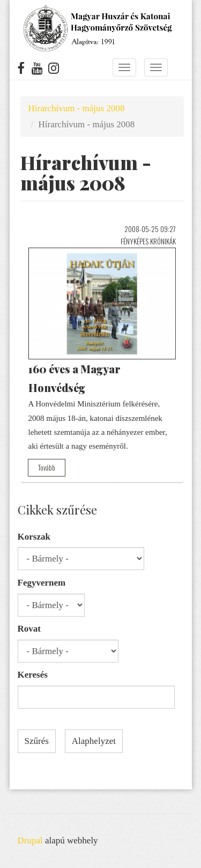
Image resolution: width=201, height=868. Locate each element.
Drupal (30, 840)
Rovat (29, 629)
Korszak (34, 537)
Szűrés (37, 741)
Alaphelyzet (94, 741)
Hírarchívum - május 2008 (77, 108)
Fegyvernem (42, 583)
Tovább (47, 467)
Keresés (33, 675)
